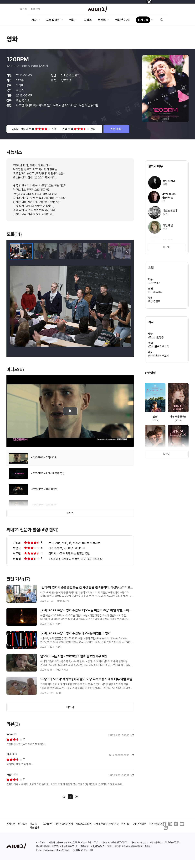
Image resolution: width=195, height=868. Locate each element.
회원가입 (35, 9)
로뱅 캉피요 (23, 100)
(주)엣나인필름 (156, 337)
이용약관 (126, 824)
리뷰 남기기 (116, 129)
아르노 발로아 (62, 105)
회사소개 (23, 824)
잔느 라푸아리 (155, 292)
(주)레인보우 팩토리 (159, 347)
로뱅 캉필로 (154, 283)
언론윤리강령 (140, 824)
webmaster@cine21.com (57, 850)
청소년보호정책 (83, 824)
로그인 (23, 9)
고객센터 (48, 824)
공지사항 (11, 824)
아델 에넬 (85, 105)
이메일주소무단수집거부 (106, 824)
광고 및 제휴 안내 (35, 826)
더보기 (70, 513)
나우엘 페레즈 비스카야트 (31, 105)
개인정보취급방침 (64, 824)
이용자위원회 (156, 824)
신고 (132, 735)
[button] (127, 253)
